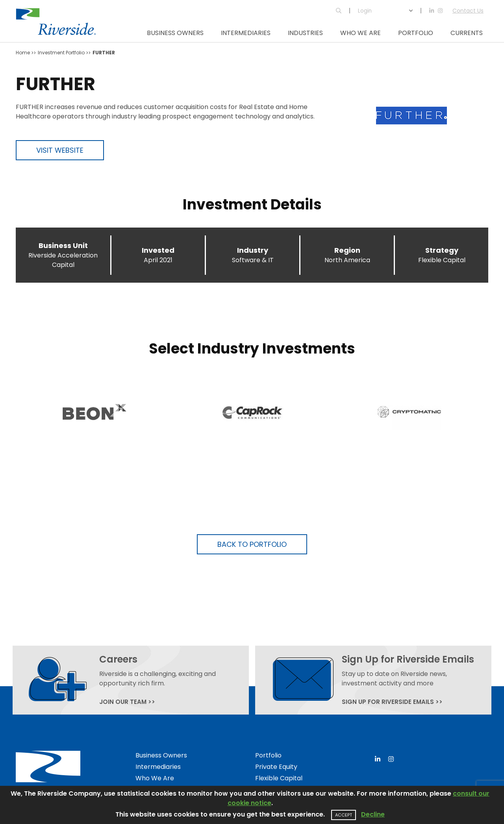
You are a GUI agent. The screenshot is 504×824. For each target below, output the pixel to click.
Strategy (442, 250)
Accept (344, 815)
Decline (373, 814)
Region (347, 250)
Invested (158, 250)
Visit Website (60, 150)
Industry (253, 250)
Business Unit (63, 245)
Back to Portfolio (252, 544)
